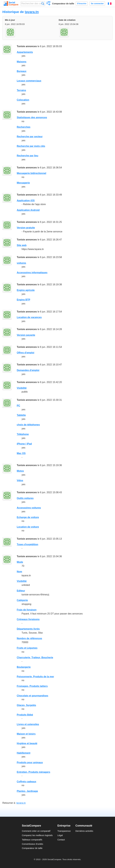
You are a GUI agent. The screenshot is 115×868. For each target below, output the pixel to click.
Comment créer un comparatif (36, 831)
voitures (21, 263)
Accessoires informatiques (32, 273)
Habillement (24, 753)
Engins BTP (24, 300)
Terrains (21, 90)
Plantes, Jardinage (27, 791)
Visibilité (22, 388)
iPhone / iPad (24, 444)
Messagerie (23, 183)
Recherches (24, 127)
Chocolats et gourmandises (32, 696)
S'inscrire (82, 4)
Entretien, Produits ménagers (33, 772)
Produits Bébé (25, 715)
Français (110, 4)
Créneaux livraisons (28, 619)
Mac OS (21, 453)
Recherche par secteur (30, 137)
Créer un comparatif (49, 4)
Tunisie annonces (27, 46)
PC (18, 406)
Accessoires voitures (29, 508)
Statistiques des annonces (32, 117)
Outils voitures (25, 498)
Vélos (20, 480)
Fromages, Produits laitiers (32, 686)
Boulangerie (24, 667)
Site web (22, 245)
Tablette (21, 415)
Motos (20, 471)
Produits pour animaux (30, 762)
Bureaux (22, 71)
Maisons (22, 62)
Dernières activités (84, 831)
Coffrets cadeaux (27, 782)
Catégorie (22, 600)
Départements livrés (28, 629)
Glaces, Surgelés (26, 705)
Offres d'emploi (26, 353)
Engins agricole (26, 290)
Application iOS (26, 201)
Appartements (25, 52)
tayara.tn (32, 12)
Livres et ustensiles (28, 724)
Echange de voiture (28, 517)
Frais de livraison (27, 610)
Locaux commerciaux (29, 81)
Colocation (23, 100)
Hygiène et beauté (27, 743)
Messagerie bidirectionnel (32, 173)
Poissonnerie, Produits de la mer (35, 677)
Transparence (64, 831)
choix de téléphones (28, 425)
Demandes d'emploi (28, 370)
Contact (61, 840)
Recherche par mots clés (31, 146)
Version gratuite (26, 228)
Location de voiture (28, 527)
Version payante (26, 335)
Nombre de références (29, 638)
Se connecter (97, 4)
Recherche (43, 4)
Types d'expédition (27, 544)
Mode (20, 562)
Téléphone (23, 434)
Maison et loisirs (26, 734)
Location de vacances (29, 317)
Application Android (28, 210)
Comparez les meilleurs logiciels (37, 835)
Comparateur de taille (63, 4)
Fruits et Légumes (27, 648)
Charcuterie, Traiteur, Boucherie (35, 657)
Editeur (21, 591)
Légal (60, 835)
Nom (19, 572)
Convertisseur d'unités (32, 844)
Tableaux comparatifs (32, 840)
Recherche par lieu (27, 156)
